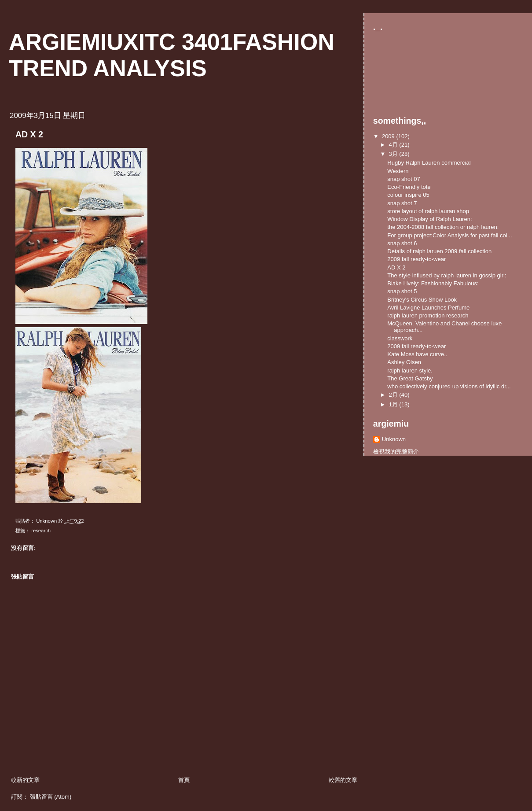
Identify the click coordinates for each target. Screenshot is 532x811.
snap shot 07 (404, 179)
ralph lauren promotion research (428, 315)
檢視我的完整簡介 (396, 452)
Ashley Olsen (404, 362)
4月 (394, 145)
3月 (394, 154)
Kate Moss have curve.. (417, 354)
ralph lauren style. (410, 370)
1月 (394, 404)
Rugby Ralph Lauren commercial (429, 163)
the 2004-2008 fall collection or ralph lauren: (443, 227)
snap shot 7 (402, 203)
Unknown (394, 439)
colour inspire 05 (408, 195)
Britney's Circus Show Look (422, 300)
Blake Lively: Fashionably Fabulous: (433, 283)
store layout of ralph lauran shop (428, 211)
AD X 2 (396, 267)
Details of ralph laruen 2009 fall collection (439, 251)
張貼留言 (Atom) (51, 797)
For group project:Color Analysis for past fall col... (449, 235)
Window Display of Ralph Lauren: (429, 219)
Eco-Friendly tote (409, 187)
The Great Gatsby (410, 378)
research (41, 531)
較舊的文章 (343, 780)
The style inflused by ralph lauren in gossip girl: (447, 275)
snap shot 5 (402, 291)
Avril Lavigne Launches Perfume (428, 308)
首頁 (184, 780)
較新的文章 (25, 780)
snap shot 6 (402, 243)
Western (398, 171)
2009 (389, 136)
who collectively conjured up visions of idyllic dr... (449, 386)
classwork (400, 338)
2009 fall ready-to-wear (416, 259)
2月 (394, 395)
